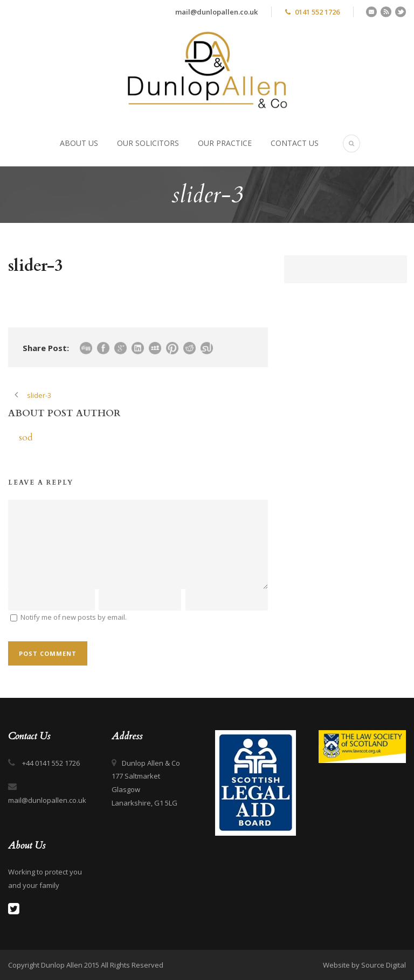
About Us (79, 143)
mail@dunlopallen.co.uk (216, 12)
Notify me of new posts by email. (74, 617)
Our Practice (225, 143)
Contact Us (295, 143)
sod (26, 437)
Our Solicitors (148, 143)
